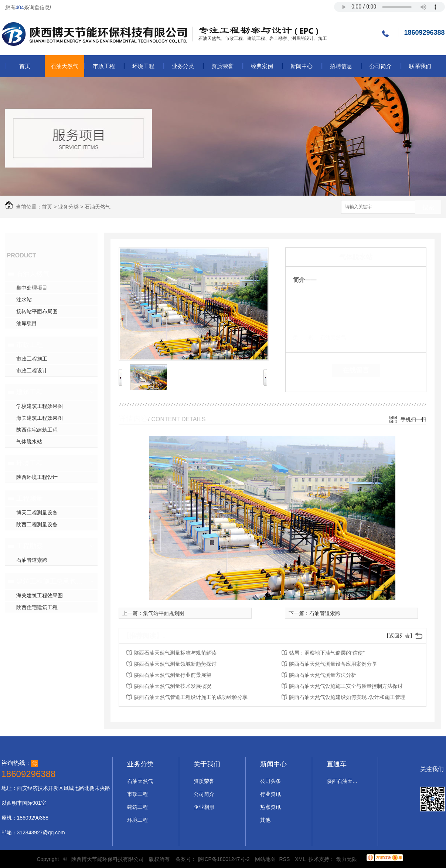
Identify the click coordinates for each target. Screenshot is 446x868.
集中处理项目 (32, 288)
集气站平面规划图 (164, 613)
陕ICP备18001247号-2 (224, 859)
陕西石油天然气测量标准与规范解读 (175, 653)
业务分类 (183, 66)
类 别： (306, 337)
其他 (265, 820)
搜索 (428, 207)
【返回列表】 (399, 636)
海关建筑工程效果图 (40, 418)
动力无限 (347, 859)
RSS (285, 859)
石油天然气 (64, 66)
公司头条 (270, 781)
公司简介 (381, 66)
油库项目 (27, 323)
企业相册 (204, 807)
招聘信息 (341, 66)
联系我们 (420, 66)
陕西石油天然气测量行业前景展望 (173, 675)
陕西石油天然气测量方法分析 (323, 675)
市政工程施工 (32, 359)
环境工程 (143, 66)
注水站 (24, 300)
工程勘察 (30, 546)
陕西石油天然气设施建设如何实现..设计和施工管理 (347, 697)
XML (301, 859)
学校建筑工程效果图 (40, 406)
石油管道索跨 (32, 560)
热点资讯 (270, 807)
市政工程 (104, 66)
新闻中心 (302, 66)
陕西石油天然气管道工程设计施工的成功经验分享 (191, 697)
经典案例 (262, 66)
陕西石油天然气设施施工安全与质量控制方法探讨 (346, 686)
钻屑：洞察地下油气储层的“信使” (327, 653)
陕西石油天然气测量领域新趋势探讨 (175, 664)
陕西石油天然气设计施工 (343, 781)
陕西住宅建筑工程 (37, 430)
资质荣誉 (222, 66)
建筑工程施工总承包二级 (50, 581)
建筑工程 (30, 392)
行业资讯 (270, 794)
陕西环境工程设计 (37, 477)
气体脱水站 (29, 442)
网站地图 (265, 859)
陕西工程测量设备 (37, 524)
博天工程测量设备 (37, 513)
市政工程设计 (32, 371)
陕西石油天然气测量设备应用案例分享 (333, 664)
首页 (25, 66)
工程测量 (30, 499)
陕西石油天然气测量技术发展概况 (173, 686)
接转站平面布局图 (37, 311)
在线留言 (356, 370)
